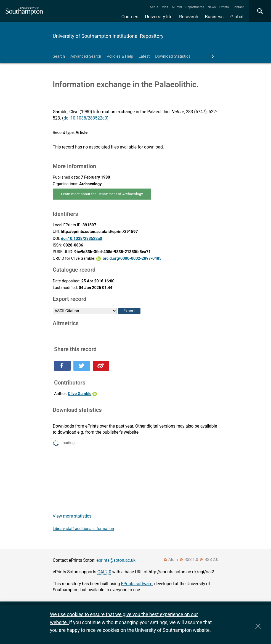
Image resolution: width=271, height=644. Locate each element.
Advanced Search (86, 56)
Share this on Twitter (82, 366)
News (212, 7)
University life (159, 17)
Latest (144, 56)
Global (237, 17)
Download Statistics (173, 56)
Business (214, 17)
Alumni (177, 7)
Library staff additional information (83, 529)
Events (224, 7)
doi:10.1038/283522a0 (85, 118)
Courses (130, 17)
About (154, 7)
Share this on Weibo (101, 366)
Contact (238, 7)
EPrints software (137, 584)
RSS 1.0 (191, 560)
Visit (165, 7)
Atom (173, 560)
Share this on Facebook (62, 366)
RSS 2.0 (212, 560)
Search (59, 56)
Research (189, 17)
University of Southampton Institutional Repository (108, 36)
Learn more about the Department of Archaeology (102, 194)
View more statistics (72, 516)
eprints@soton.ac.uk (116, 560)
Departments (195, 7)
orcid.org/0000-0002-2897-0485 (132, 259)
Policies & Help (120, 56)
